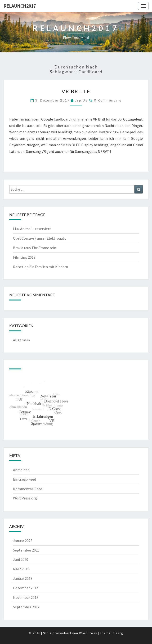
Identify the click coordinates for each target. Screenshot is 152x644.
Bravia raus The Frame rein (35, 248)
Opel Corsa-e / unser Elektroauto (40, 238)
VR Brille (76, 91)
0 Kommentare (108, 100)
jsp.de (81, 100)
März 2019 (21, 569)
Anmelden (21, 470)
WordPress (88, 633)
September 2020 (26, 550)
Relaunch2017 (20, 6)
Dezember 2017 (26, 588)
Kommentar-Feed (28, 489)
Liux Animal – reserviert (32, 229)
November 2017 (26, 597)
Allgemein (21, 340)
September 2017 (26, 607)
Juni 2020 (21, 559)
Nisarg (118, 633)
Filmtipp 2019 (24, 257)
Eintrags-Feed (25, 479)
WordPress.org (25, 498)
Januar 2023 (23, 541)
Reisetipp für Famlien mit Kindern (40, 267)
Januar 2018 (23, 578)
